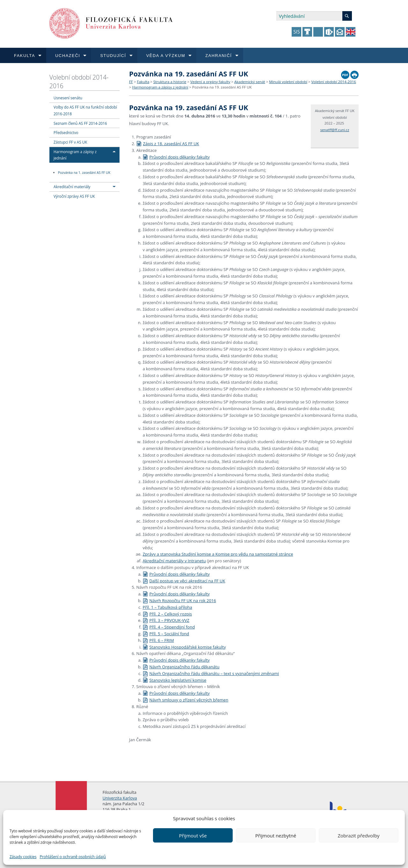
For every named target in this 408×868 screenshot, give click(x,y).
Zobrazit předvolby (358, 836)
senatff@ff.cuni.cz (335, 130)
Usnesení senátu (68, 98)
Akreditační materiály (72, 187)
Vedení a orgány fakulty (210, 82)
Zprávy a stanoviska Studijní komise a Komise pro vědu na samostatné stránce (218, 554)
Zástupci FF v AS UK (70, 142)
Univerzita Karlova (120, 798)
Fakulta (143, 82)
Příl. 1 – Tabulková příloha (167, 607)
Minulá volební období (288, 82)
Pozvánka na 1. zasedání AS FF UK (84, 173)
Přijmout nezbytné (276, 836)
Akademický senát (250, 82)
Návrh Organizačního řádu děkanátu (181, 667)
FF (131, 82)
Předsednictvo (66, 132)
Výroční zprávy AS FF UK (74, 196)
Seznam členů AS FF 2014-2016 (80, 123)
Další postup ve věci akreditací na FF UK (184, 581)
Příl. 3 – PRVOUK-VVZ (166, 620)
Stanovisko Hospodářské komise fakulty (184, 647)
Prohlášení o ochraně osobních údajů (73, 857)
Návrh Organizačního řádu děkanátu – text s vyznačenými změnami (211, 673)
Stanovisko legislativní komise (174, 680)
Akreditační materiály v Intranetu (174, 561)
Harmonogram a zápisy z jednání (160, 87)
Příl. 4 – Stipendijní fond (169, 627)
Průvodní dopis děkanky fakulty (176, 157)
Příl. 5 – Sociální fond (166, 634)
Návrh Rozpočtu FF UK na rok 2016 (179, 601)
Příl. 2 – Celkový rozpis (167, 614)
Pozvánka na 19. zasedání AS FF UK (222, 87)
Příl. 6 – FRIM (158, 640)
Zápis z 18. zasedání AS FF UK (168, 144)
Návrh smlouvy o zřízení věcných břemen (185, 700)
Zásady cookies (23, 857)
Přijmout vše (193, 836)
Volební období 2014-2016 (79, 82)
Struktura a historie (170, 82)
